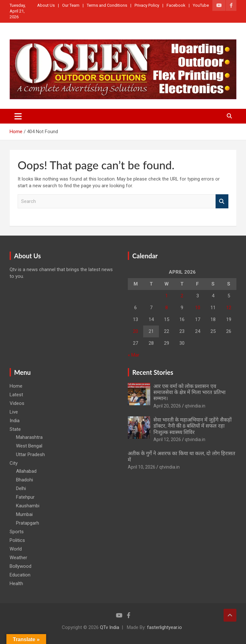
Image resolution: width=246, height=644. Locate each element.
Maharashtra (29, 437)
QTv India (110, 627)
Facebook (176, 5)
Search (222, 201)
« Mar (134, 355)
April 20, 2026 (167, 406)
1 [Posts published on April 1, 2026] (167, 296)
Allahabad (26, 471)
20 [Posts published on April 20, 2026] (135, 331)
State (15, 429)
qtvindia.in (195, 406)
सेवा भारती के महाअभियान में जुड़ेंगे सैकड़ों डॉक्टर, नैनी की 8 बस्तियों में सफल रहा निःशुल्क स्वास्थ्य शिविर (193, 426)
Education (20, 575)
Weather (18, 558)
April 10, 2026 (142, 467)
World (16, 549)
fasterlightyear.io (164, 627)
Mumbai (24, 514)
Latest (16, 395)
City (14, 463)
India (15, 421)
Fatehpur (25, 497)
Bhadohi (25, 480)
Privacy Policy (147, 5)
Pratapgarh (28, 523)
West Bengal (29, 446)
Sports (17, 532)
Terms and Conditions (107, 5)
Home (16, 386)
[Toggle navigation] (18, 116)
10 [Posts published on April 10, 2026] (198, 308)
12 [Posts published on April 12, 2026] (229, 308)
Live (14, 412)
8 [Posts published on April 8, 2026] (167, 308)
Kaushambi (28, 506)
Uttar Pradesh (30, 455)
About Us (46, 5)
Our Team (71, 5)
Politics (17, 540)
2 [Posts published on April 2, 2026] (182, 296)
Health (16, 584)
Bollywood (20, 566)
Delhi (21, 488)
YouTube (201, 5)
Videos (17, 403)
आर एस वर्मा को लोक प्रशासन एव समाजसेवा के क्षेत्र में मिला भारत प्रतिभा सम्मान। (189, 392)
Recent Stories (153, 372)
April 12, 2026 (167, 439)
